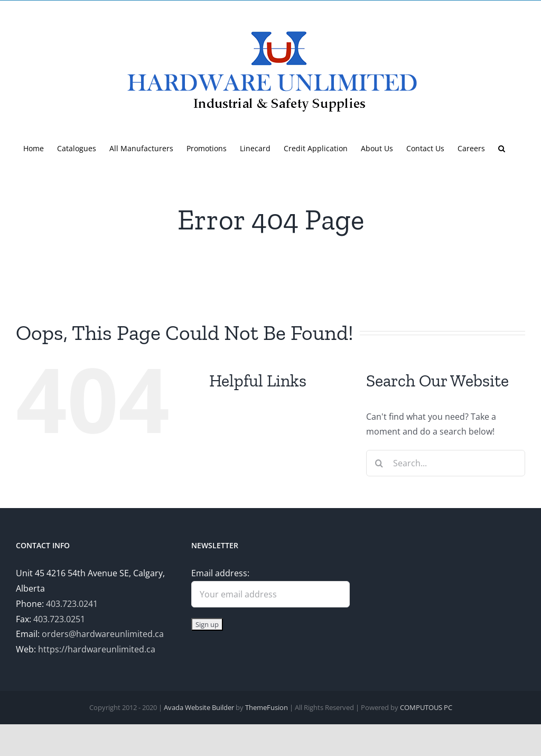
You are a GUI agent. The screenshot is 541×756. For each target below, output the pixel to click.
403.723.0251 (59, 619)
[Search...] (446, 463)
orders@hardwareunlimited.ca (103, 634)
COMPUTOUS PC (426, 707)
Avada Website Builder (199, 707)
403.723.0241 (72, 604)
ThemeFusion (267, 707)
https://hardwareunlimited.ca (97, 649)
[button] (502, 147)
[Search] (379, 463)
